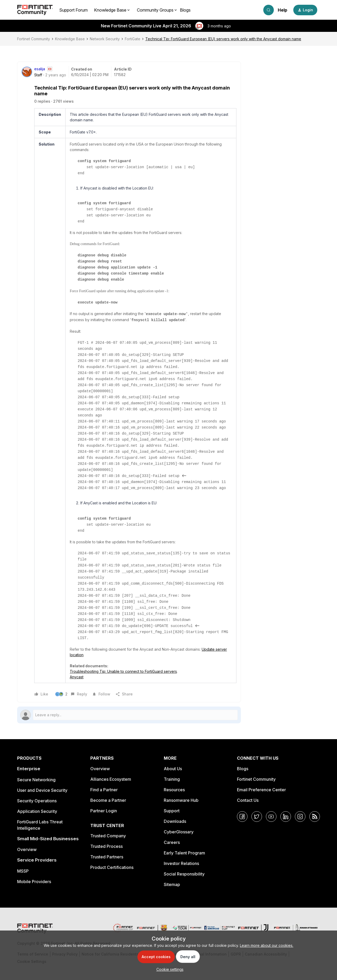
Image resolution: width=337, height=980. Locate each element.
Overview (27, 849)
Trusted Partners (107, 857)
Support (172, 811)
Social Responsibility (184, 874)
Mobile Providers (34, 882)
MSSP (23, 871)
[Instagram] (300, 817)
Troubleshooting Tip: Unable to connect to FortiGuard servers (123, 671)
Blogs (185, 10)
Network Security (105, 39)
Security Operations (37, 801)
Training (172, 779)
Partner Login (104, 811)
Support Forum (73, 10)
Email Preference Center (261, 790)
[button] (305, 10)
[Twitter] (257, 817)
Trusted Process (106, 846)
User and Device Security (42, 790)
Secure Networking (36, 780)
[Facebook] (242, 817)
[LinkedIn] (286, 817)
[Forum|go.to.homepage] (35, 10)
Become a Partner (108, 800)
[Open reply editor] (129, 715)
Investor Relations (181, 863)
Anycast (77, 677)
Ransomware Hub (181, 800)
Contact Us (248, 800)
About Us (173, 769)
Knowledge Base (70, 39)
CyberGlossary (179, 832)
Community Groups (155, 10)
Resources (174, 790)
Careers (172, 842)
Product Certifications (112, 867)
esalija (40, 69)
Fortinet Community (34, 39)
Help (283, 10)
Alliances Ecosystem (111, 779)
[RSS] (315, 817)
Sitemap (172, 884)
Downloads (175, 821)
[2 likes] (62, 694)
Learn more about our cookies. (267, 945)
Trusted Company (108, 836)
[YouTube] (271, 817)
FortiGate (133, 39)
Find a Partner (104, 790)
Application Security (37, 811)
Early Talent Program (184, 853)
